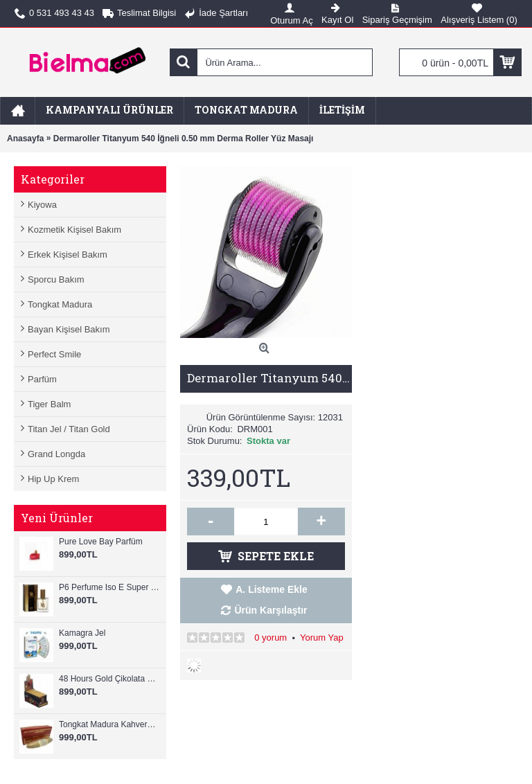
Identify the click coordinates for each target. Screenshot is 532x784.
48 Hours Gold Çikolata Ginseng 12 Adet (109, 679)
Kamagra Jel (82, 633)
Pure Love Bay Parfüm (101, 542)
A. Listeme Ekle (272, 589)
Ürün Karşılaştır (271, 610)
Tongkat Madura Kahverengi (109, 724)
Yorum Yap (322, 638)
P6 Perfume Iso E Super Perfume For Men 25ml (109, 587)
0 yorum (271, 638)
